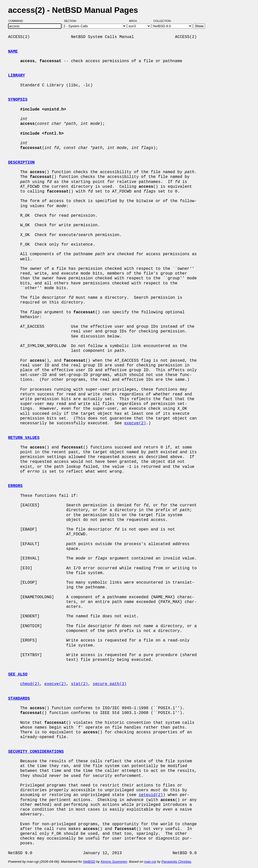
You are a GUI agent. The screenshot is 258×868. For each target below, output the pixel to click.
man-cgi (150, 862)
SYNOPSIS (18, 100)
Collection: (162, 21)
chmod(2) (30, 684)
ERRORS (15, 486)
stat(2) (79, 684)
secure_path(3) (110, 684)
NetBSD (89, 862)
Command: (18, 21)
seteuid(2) (151, 795)
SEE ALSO (18, 674)
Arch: (135, 21)
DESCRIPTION (21, 163)
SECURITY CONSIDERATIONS (36, 752)
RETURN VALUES (24, 438)
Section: (71, 21)
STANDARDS (19, 699)
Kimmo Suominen (114, 862)
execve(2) (135, 423)
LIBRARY (17, 76)
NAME (13, 52)
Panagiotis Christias (176, 862)
